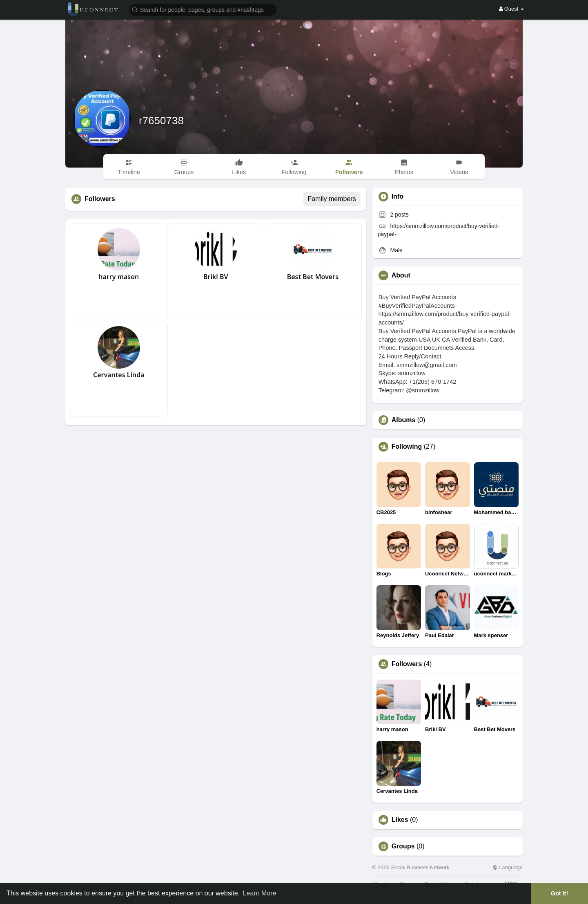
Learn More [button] (260, 893)
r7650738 (161, 121)
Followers (407, 664)
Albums (404, 420)
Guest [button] (511, 9)
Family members (332, 199)
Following (407, 447)
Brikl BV (216, 277)
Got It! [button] (559, 893)
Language (508, 867)
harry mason (119, 277)
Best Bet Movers (313, 277)
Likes (400, 820)
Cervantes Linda (119, 375)
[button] (203, 9)
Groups (403, 846)
